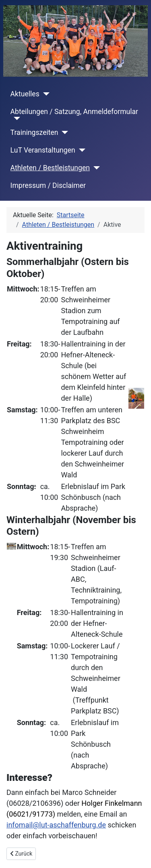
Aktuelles (25, 94)
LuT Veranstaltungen (43, 150)
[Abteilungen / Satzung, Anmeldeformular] (16, 118)
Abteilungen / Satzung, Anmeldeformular (74, 112)
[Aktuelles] (44, 94)
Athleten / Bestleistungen (50, 168)
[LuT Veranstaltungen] (80, 150)
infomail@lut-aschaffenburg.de (56, 825)
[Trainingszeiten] (63, 132)
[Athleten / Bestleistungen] (95, 168)
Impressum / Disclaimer (48, 185)
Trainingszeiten (34, 132)
